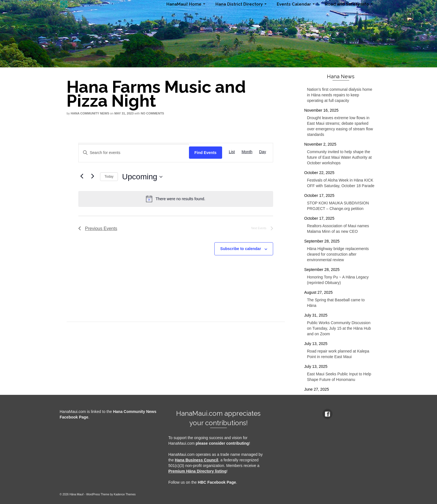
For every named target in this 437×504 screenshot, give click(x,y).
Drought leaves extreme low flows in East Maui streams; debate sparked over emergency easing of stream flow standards (340, 126)
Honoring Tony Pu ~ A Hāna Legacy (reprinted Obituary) (338, 280)
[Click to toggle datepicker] (142, 177)
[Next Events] (93, 176)
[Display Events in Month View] (247, 152)
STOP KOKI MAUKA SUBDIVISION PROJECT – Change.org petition (338, 206)
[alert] (176, 199)
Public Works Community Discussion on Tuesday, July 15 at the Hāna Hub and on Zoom (339, 328)
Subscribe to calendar (241, 249)
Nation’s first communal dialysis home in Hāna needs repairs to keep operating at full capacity (340, 95)
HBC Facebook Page (217, 482)
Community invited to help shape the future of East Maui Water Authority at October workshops (339, 157)
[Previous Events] (82, 176)
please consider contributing (222, 443)
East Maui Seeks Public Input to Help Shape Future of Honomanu (339, 377)
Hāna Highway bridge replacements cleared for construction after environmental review (338, 254)
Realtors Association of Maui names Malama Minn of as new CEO (338, 229)
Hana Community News (90, 113)
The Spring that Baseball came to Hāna (336, 303)
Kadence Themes (125, 494)
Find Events (206, 153)
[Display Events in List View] (232, 152)
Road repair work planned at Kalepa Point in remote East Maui (338, 354)
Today (109, 177)
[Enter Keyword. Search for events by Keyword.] (134, 153)
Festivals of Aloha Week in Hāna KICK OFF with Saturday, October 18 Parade (341, 183)
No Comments (152, 113)
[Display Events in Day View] (263, 152)
